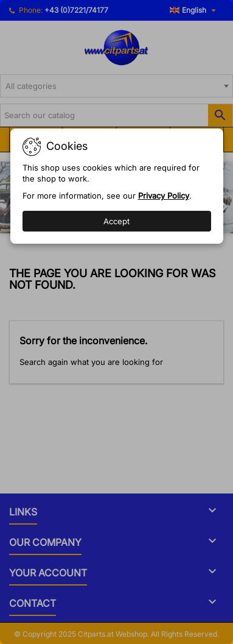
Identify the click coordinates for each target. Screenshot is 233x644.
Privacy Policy (164, 196)
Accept (117, 221)
